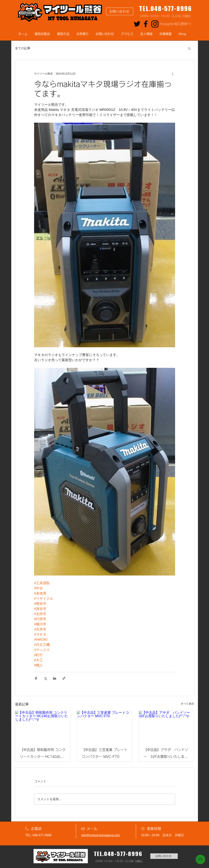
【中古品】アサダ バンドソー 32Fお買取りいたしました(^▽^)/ (166, 754)
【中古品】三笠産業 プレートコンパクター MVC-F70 (104, 753)
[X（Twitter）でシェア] (45, 678)
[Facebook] (146, 24)
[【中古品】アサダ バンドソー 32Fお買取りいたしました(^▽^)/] (166, 726)
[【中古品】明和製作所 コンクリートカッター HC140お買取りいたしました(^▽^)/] (43, 726)
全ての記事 (23, 48)
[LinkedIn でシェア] (55, 678)
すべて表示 (187, 704)
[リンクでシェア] (64, 678)
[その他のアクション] (173, 74)
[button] (189, 48)
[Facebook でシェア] (36, 678)
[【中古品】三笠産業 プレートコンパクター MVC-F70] (104, 726)
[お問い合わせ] (120, 11)
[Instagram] (155, 24)
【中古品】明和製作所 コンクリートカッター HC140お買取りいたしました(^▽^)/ (43, 754)
